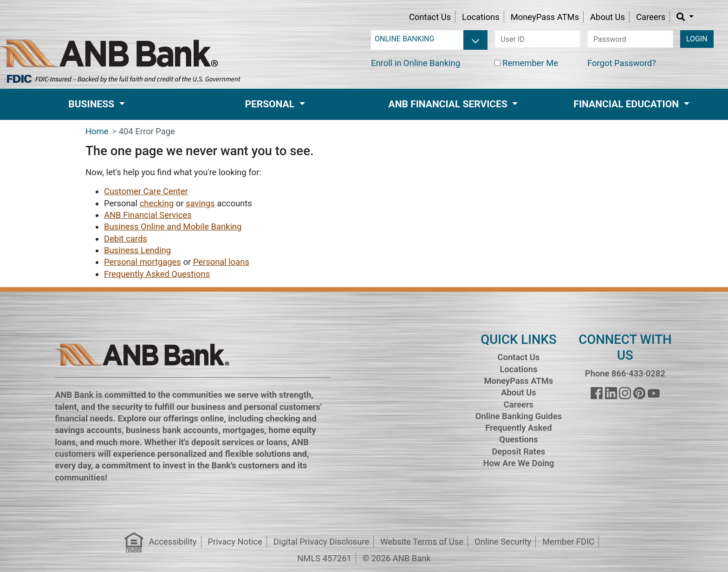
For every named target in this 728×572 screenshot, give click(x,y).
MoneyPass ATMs (545, 17)
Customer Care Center (146, 191)
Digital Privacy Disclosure (321, 542)
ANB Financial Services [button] (449, 104)
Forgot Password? (622, 63)
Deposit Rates (519, 451)
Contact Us (430, 17)
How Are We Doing (518, 463)
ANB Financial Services (148, 215)
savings (200, 203)
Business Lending (137, 250)
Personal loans (221, 262)
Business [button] (92, 104)
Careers (651, 17)
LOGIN (697, 39)
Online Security (503, 542)
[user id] (537, 39)
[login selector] (429, 39)
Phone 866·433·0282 (625, 373)
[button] (685, 17)
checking (157, 203)
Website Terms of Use (422, 542)
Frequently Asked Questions (157, 274)
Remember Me (530, 63)
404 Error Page (147, 131)
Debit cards (126, 239)
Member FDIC (568, 542)
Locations (481, 17)
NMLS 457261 (324, 558)
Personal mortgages (143, 262)
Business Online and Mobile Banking (173, 227)
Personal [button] (271, 104)
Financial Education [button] (627, 104)
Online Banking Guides (519, 416)
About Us (608, 17)
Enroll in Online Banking (416, 63)
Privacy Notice (235, 542)
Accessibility (173, 542)
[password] (630, 39)
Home (97, 131)
